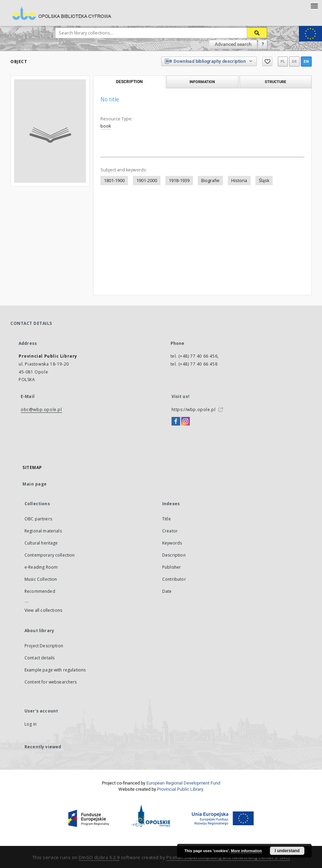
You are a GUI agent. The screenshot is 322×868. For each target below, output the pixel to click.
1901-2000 (147, 181)
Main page (35, 484)
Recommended (40, 591)
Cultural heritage (41, 543)
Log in (31, 724)
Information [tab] (202, 82)
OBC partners (38, 519)
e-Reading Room (41, 567)
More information (246, 851)
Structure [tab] (275, 82)
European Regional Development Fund (183, 783)
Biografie (210, 181)
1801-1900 (114, 181)
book (106, 126)
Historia (239, 181)
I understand (287, 851)
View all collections (43, 610)
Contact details (40, 658)
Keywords (172, 543)
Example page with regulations (55, 670)
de (294, 62)
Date (167, 591)
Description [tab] (129, 82)
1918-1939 (179, 181)
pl (283, 62)
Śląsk (264, 181)
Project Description (44, 646)
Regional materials (43, 531)
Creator (170, 531)
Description (174, 555)
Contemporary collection (50, 555)
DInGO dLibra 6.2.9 (99, 857)
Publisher (172, 567)
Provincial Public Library (180, 789)
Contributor (174, 579)
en (306, 62)
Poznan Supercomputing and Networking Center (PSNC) (228, 857)
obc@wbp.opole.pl (41, 410)
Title (167, 519)
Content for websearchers (51, 682)
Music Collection (41, 579)
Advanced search (233, 44)
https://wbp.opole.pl (194, 410)
